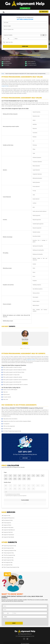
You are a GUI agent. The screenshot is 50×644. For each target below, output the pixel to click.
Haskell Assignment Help (8, 560)
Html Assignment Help (8, 562)
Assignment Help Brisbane (9, 535)
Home (3, 74)
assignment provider (31, 360)
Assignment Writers (7, 525)
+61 (8, 39)
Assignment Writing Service (9, 518)
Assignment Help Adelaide (9, 537)
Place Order (25, 8)
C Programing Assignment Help (10, 550)
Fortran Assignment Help (8, 558)
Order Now (44, 12)
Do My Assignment (7, 523)
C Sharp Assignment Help (8, 553)
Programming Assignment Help (10, 546)
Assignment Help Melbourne (9, 530)
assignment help (5, 86)
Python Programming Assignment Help (11, 567)
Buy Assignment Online (8, 520)
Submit (14, 623)
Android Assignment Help (8, 548)
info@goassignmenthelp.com (26, 634)
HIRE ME (25, 343)
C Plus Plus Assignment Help (9, 555)
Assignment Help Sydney (8, 528)
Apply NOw (25, 458)
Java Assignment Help (8, 565)
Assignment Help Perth (8, 532)
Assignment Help (7, 516)
